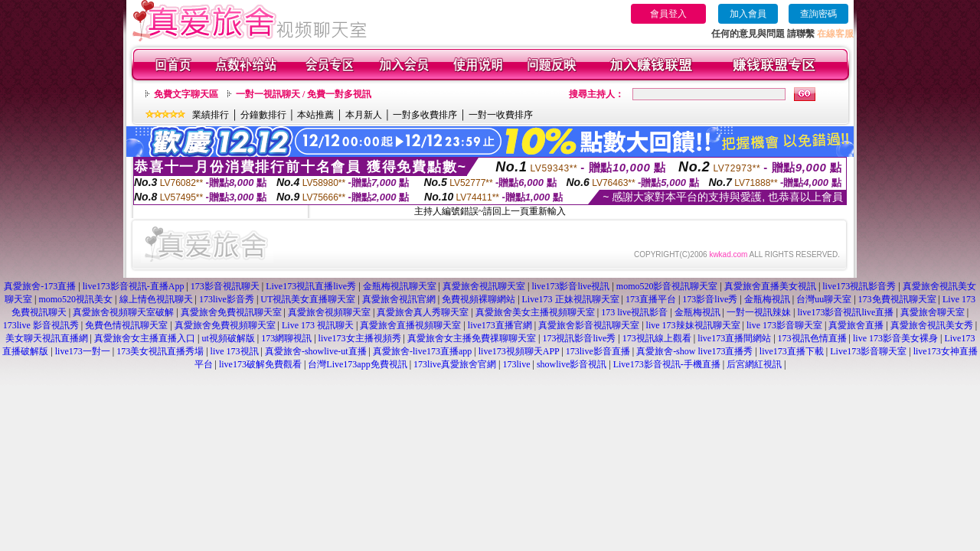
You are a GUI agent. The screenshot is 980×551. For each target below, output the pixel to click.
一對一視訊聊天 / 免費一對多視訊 (304, 94)
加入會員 (748, 14)
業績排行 (211, 115)
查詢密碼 (818, 14)
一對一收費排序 (501, 115)
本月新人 (364, 115)
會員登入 (668, 14)
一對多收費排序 (425, 115)
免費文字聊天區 (186, 94)
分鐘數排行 (263, 115)
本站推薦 (315, 115)
